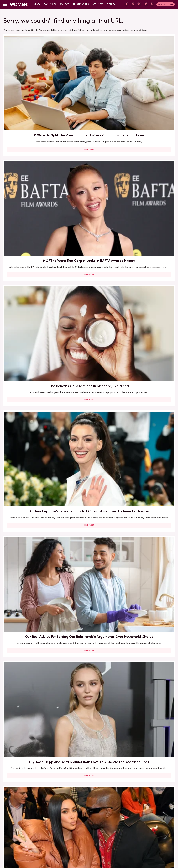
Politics (64, 4)
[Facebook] (127, 5)
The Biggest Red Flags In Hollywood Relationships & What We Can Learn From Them (31, 230)
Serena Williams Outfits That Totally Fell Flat (31, 692)
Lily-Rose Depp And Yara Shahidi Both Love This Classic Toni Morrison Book (147, 150)
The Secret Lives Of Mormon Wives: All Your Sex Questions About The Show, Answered (89, 461)
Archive (84, 826)
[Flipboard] (146, 5)
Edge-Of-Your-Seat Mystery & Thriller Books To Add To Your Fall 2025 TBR (147, 773)
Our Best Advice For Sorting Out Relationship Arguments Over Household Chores (89, 150)
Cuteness (59, 845)
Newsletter (166, 4)
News (37, 4)
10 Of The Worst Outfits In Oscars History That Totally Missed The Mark (89, 773)
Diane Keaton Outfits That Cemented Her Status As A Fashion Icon (147, 617)
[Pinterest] (133, 5)
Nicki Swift (125, 845)
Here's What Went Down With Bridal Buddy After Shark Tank (89, 225)
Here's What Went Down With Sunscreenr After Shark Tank (147, 305)
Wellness (98, 4)
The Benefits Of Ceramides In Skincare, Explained (147, 72)
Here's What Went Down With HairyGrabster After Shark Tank (147, 228)
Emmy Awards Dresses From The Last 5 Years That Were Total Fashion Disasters (147, 695)
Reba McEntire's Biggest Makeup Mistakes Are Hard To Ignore (89, 539)
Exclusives (50, 4)
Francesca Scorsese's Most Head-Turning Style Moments (147, 383)
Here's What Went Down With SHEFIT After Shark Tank (31, 614)
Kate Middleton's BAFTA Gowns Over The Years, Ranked (89, 695)
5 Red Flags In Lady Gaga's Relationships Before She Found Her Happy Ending (147, 539)
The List (137, 845)
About (73, 826)
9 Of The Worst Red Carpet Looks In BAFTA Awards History (89, 72)
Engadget (26, 845)
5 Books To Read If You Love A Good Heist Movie (89, 383)
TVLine (48, 845)
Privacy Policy (100, 826)
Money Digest (109, 845)
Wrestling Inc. (150, 845)
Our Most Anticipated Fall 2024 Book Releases (31, 305)
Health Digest (92, 845)
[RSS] (152, 5)
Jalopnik (37, 845)
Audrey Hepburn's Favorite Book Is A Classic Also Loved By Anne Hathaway (31, 150)
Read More (31, 100)
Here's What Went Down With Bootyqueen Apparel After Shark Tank (89, 308)
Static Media (73, 831)
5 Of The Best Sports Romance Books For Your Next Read (147, 458)
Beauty (111, 4)
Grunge (79, 845)
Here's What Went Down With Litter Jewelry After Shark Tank (31, 458)
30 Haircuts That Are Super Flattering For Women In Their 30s (31, 386)
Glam (69, 845)
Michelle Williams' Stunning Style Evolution (31, 770)
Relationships (81, 4)
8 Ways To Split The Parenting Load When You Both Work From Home (31, 75)
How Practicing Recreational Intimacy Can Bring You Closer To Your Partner (89, 617)
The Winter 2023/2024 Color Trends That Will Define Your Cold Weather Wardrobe (31, 539)
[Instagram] (139, 5)
